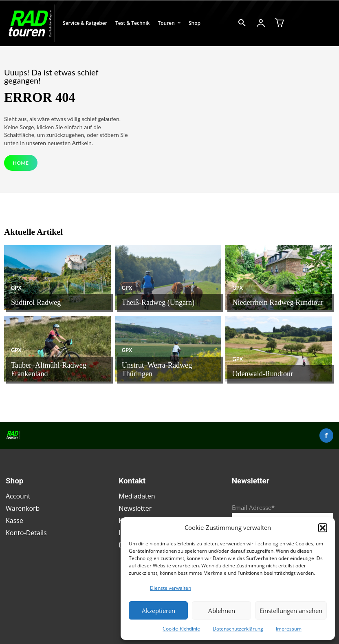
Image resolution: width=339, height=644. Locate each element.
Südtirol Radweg (32, 304)
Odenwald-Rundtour (257, 375)
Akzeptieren (158, 611)
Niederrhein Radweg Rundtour (270, 304)
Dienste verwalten (171, 588)
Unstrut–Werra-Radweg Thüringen (164, 375)
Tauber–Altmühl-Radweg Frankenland (58, 375)
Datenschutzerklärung (238, 629)
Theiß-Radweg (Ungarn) (152, 304)
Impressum (289, 629)
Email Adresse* (253, 506)
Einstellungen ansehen (291, 611)
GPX (16, 290)
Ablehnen (222, 611)
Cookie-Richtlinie (181, 629)
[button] (323, 528)
